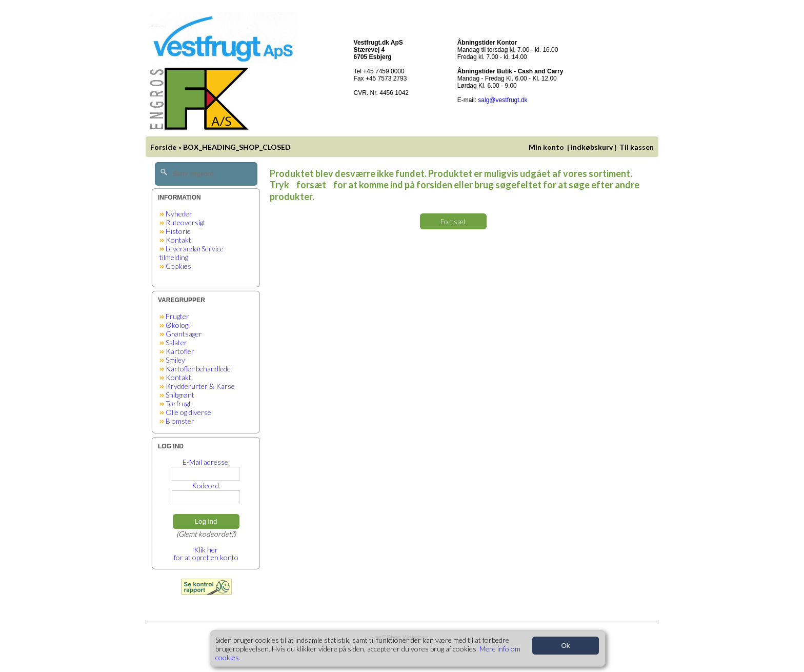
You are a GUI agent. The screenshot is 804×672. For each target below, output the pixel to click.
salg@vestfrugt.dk (502, 100)
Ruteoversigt (186, 222)
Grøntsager (184, 334)
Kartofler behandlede (198, 369)
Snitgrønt (180, 395)
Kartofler (180, 351)
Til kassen (637, 147)
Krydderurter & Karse (200, 386)
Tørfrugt (178, 403)
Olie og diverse (188, 412)
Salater (176, 342)
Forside (163, 147)
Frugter (177, 316)
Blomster (180, 421)
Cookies (178, 266)
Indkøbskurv (592, 147)
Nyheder (179, 214)
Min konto (546, 147)
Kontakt (178, 240)
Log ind (206, 521)
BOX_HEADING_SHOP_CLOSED (237, 147)
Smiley (175, 360)
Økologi (178, 325)
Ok (565, 646)
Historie (178, 231)
